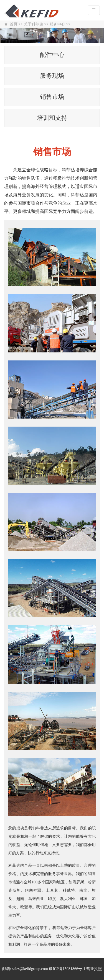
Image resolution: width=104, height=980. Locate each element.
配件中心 (52, 55)
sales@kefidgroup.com (30, 969)
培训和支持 (52, 118)
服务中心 (57, 24)
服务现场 (52, 76)
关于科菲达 (34, 24)
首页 (14, 24)
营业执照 (94, 969)
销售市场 (52, 97)
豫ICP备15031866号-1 (67, 969)
